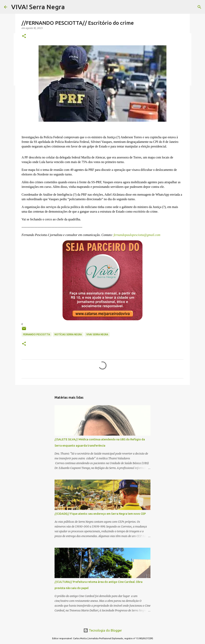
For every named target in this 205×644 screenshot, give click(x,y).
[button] (24, 36)
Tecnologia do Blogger (103, 630)
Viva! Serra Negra (97, 334)
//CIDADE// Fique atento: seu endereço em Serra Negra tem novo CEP (100, 514)
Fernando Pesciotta (37, 334)
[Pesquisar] (199, 7)
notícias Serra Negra (68, 334)
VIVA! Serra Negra (38, 7)
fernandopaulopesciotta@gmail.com (136, 235)
